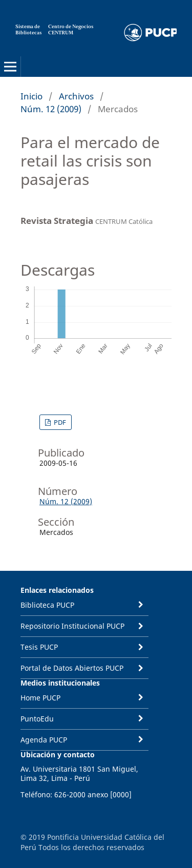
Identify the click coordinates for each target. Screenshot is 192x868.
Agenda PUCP (44, 740)
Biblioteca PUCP (47, 605)
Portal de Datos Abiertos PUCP (72, 668)
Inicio (31, 96)
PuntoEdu (37, 719)
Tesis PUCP (39, 647)
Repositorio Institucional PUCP (72, 626)
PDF (59, 422)
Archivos (76, 96)
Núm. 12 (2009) (51, 109)
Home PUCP (40, 698)
